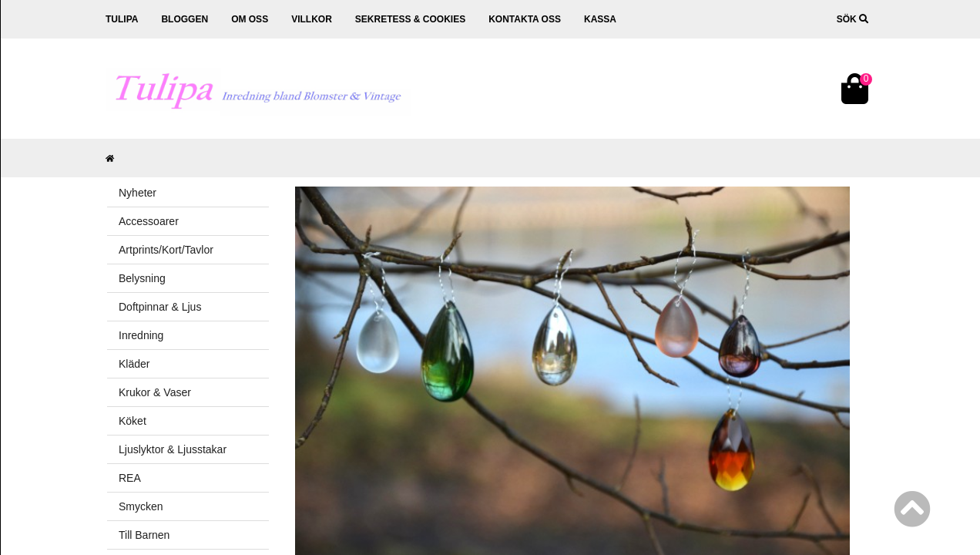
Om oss (250, 19)
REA (130, 478)
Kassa (600, 19)
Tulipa (122, 19)
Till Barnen (144, 535)
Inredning (141, 335)
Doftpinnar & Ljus (160, 307)
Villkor (312, 19)
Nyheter (138, 193)
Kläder (134, 364)
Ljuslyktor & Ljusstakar (173, 449)
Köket (133, 421)
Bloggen (185, 19)
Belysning (142, 278)
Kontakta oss (525, 19)
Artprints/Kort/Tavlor (166, 250)
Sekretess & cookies (410, 19)
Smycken (141, 506)
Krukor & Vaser (155, 392)
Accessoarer (149, 221)
